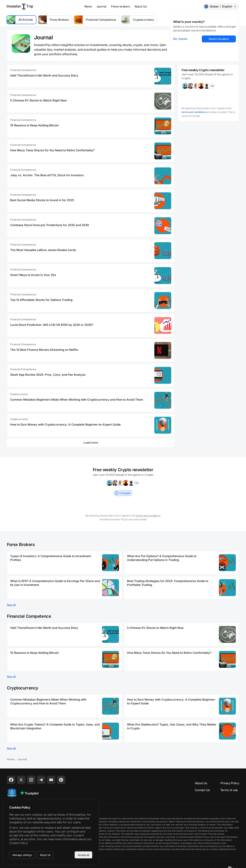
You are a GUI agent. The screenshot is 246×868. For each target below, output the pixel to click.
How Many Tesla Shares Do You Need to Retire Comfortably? (52, 150)
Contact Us (202, 790)
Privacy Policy (230, 783)
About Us (141, 7)
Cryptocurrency (19, 394)
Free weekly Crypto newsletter (203, 70)
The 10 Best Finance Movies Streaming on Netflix (44, 350)
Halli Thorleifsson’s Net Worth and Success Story (44, 75)
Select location (219, 39)
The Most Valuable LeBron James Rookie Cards (43, 250)
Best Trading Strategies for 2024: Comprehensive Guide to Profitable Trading (168, 583)
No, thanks (180, 39)
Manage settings (22, 855)
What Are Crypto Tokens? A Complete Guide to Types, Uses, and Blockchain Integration (55, 726)
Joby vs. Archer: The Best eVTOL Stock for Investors (47, 175)
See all (11, 605)
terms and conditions (194, 112)
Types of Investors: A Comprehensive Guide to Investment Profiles (51, 558)
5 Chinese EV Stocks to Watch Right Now (38, 100)
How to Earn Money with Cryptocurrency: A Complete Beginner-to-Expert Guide (65, 425)
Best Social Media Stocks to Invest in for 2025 (42, 200)
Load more (91, 443)
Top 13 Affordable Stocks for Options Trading (41, 300)
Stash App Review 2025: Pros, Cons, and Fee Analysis (48, 375)
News (88, 7)
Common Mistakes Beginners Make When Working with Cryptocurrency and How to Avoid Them (77, 400)
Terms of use (229, 790)
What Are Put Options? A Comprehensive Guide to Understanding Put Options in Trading (162, 558)
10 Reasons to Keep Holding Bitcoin (34, 125)
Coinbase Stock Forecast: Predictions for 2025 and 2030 (50, 225)
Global (221, 7)
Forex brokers (121, 7)
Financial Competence (23, 70)
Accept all (84, 855)
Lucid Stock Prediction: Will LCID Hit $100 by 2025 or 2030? (52, 325)
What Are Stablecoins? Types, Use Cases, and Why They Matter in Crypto (172, 726)
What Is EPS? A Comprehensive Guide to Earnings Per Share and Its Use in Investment (55, 583)
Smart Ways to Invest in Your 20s (33, 275)
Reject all (45, 855)
